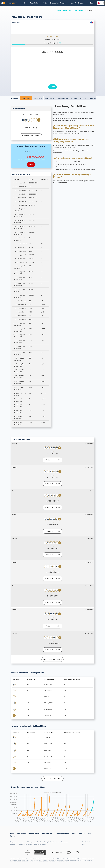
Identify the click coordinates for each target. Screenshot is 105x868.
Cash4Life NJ (38, 98)
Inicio (59, 10)
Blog (90, 833)
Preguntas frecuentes (17, 842)
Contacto (13, 844)
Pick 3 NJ (74, 98)
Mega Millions (78, 10)
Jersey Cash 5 (49, 98)
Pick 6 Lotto (93, 98)
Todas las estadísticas (52, 779)
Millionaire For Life (63, 98)
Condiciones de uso (25, 844)
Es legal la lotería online (51, 842)
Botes (92, 3)
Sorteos (82, 833)
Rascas (13, 836)
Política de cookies (40, 844)
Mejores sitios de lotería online (55, 3)
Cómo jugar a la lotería (34, 842)
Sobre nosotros (66, 842)
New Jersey (15, 98)
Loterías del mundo (78, 3)
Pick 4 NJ (83, 98)
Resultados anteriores (31, 136)
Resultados (67, 10)
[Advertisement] (53, 68)
